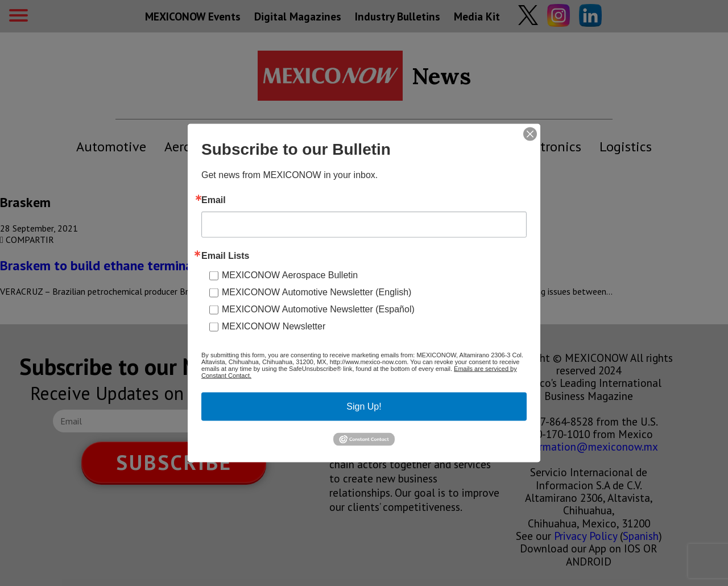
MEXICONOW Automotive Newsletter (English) (317, 292)
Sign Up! (364, 407)
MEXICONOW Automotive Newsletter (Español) (318, 309)
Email (214, 200)
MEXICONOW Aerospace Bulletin (290, 275)
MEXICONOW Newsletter (274, 326)
